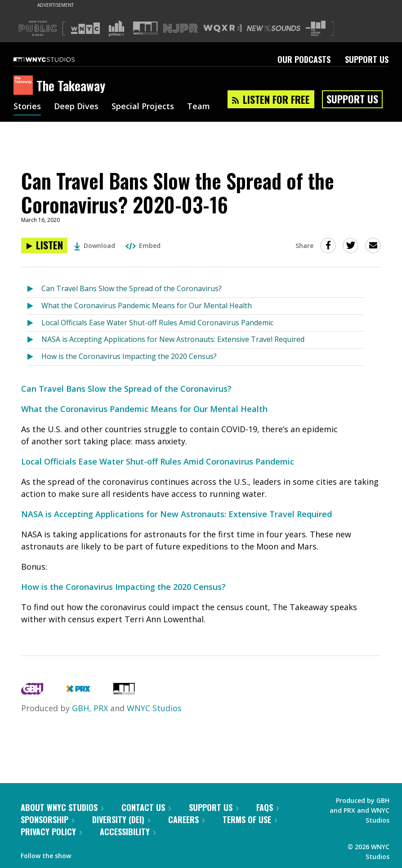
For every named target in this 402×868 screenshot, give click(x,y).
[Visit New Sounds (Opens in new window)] (274, 28)
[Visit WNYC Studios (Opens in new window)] (145, 28)
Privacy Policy (51, 832)
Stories (27, 107)
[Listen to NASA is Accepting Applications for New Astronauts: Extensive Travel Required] (34, 340)
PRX (101, 708)
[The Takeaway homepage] (25, 86)
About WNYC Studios (62, 807)
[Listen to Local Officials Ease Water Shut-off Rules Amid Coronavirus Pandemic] (34, 323)
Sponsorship (47, 819)
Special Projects (143, 107)
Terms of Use (250, 819)
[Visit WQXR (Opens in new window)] (222, 29)
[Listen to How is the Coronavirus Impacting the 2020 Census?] (34, 357)
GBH (80, 708)
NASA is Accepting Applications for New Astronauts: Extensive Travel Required (173, 339)
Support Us (367, 59)
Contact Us (146, 807)
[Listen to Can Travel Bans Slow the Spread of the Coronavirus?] (34, 289)
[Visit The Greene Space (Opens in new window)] (316, 29)
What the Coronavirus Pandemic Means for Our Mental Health (147, 306)
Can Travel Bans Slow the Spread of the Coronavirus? (132, 288)
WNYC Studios (154, 708)
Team (199, 107)
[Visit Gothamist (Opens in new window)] (116, 28)
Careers (186, 819)
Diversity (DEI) (121, 819)
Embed (143, 246)
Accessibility (128, 832)
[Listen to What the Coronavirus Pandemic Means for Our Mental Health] (34, 306)
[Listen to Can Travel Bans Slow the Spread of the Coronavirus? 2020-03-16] (44, 246)
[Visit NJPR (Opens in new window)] (181, 29)
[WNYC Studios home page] (55, 59)
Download (95, 246)
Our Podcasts (304, 59)
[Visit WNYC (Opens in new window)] (85, 28)
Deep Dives (76, 107)
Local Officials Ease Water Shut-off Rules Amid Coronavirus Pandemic (157, 323)
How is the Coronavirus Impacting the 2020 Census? (129, 356)
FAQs (268, 807)
